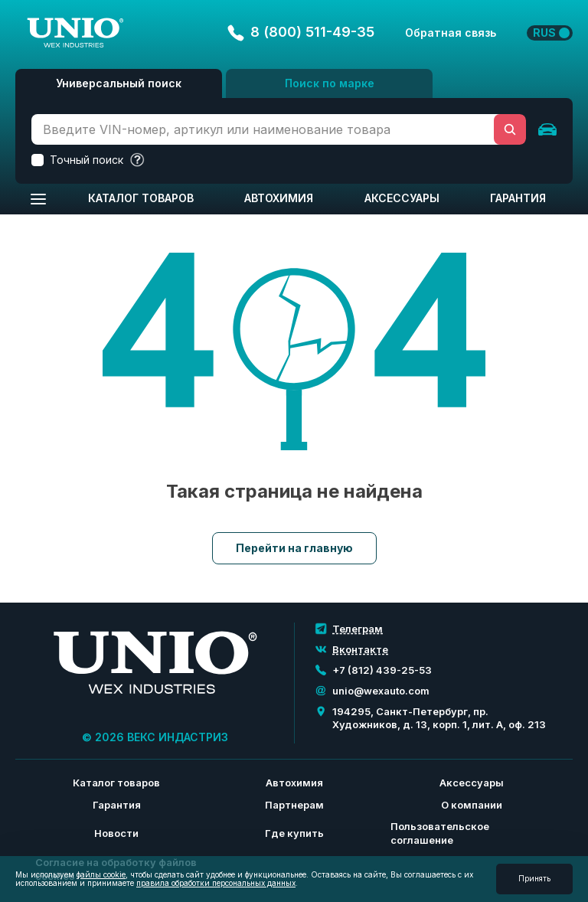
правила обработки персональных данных (216, 883)
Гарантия (518, 198)
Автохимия (279, 198)
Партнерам (294, 805)
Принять (534, 878)
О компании (472, 805)
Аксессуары (402, 198)
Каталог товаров (141, 198)
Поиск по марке (330, 83)
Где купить (294, 833)
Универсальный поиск (119, 83)
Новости (116, 833)
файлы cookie (101, 874)
